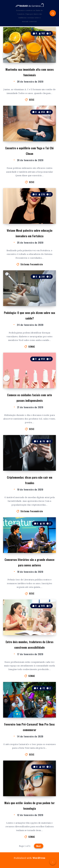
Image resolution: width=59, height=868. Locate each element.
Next (39, 846)
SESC (32, 100)
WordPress (39, 858)
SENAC (32, 346)
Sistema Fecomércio (32, 264)
